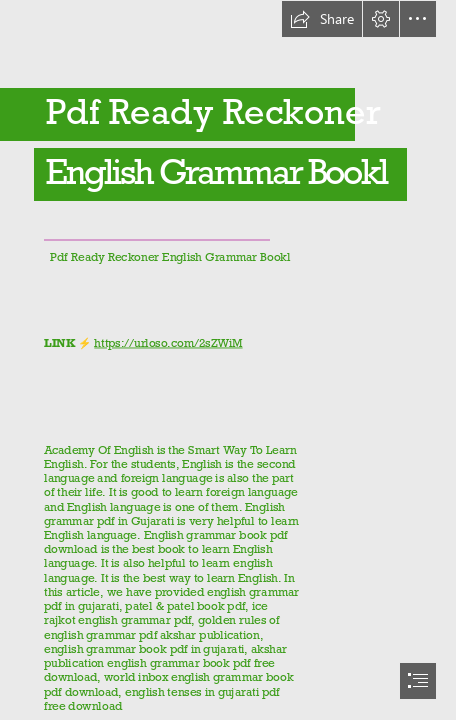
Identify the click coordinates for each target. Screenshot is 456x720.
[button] (322, 19)
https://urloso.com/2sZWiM (168, 343)
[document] (228, 360)
